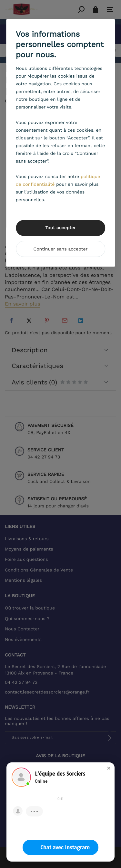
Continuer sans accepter (61, 249)
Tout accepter (60, 228)
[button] (109, 768)
